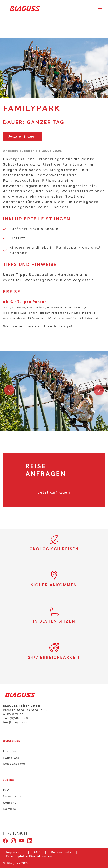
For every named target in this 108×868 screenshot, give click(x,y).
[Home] (23, 9)
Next (99, 391)
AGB (37, 852)
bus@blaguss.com (18, 723)
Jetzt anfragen (22, 137)
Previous (9, 391)
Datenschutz (61, 852)
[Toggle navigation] (100, 9)
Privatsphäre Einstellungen (29, 857)
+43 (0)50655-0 (16, 718)
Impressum (15, 852)
